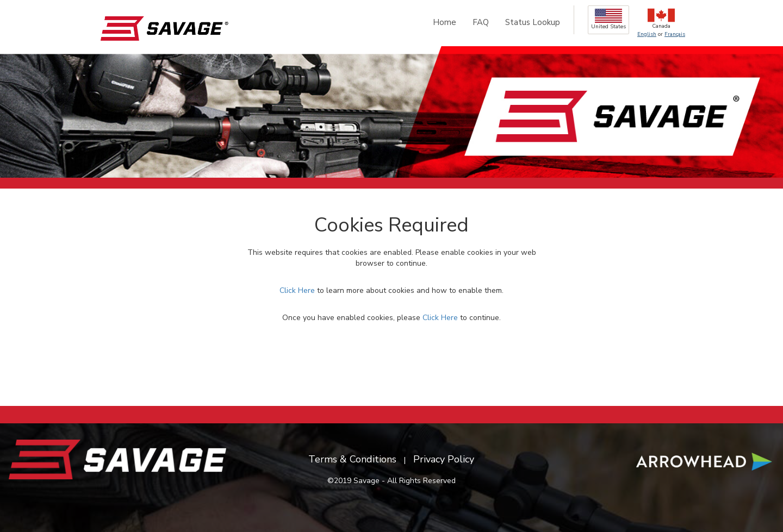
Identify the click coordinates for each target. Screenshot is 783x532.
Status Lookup (533, 22)
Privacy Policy (444, 459)
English (647, 34)
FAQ (481, 22)
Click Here (297, 290)
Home (445, 22)
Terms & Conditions (352, 459)
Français (675, 34)
